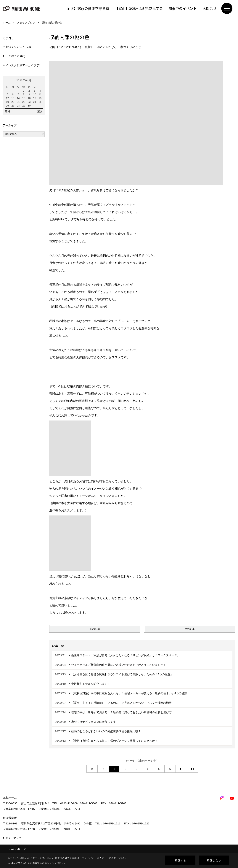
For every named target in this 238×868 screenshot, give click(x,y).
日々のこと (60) (15, 56)
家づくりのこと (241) (19, 47)
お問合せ (210, 8)
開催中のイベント (183, 8)
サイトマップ (13, 838)
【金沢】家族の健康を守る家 (86, 8)
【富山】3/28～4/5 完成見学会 (139, 8)
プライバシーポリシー (94, 858)
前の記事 (95, 629)
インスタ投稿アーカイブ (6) (23, 65)
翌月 (40, 111)
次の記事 (190, 629)
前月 (7, 111)
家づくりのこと (131, 47)
